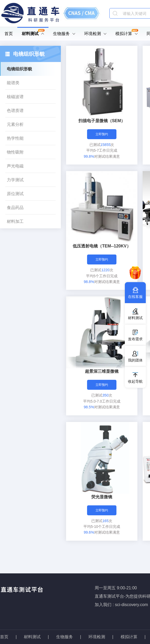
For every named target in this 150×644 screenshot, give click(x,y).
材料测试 (33, 34)
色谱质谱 (15, 111)
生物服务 (64, 34)
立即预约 (102, 134)
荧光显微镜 (102, 497)
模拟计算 (127, 34)
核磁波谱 (15, 97)
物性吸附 (15, 152)
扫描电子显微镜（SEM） (102, 121)
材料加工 (15, 221)
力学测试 (15, 180)
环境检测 (95, 34)
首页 (9, 34)
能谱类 (13, 83)
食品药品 (15, 208)
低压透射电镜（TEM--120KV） (102, 246)
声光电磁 (15, 166)
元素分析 (15, 124)
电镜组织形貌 (19, 69)
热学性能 (15, 138)
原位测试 (15, 194)
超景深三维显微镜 (102, 371)
